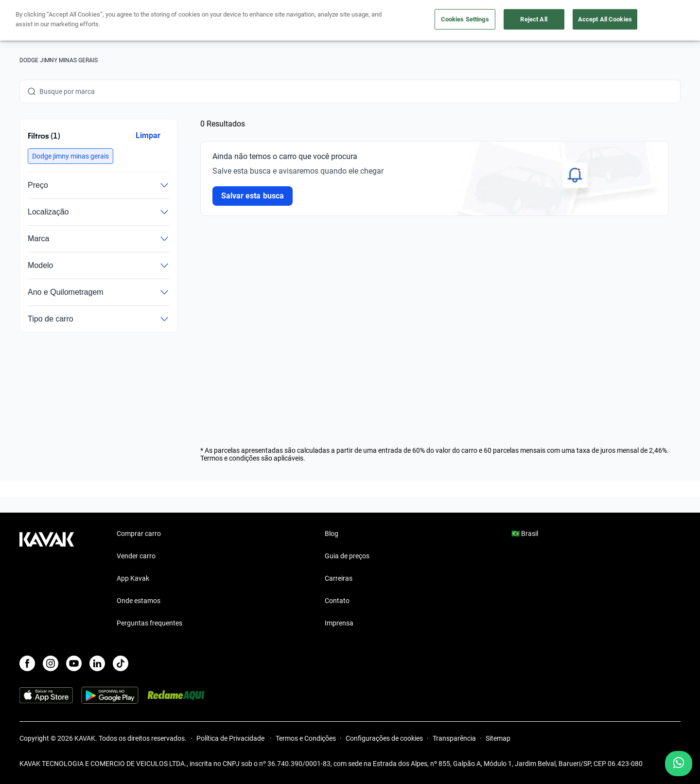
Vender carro (136, 556)
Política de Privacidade (231, 738)
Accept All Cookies (605, 19)
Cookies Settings (465, 19)
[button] (70, 156)
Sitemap (498, 738)
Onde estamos (139, 601)
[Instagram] (51, 663)
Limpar (148, 135)
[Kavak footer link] (47, 579)
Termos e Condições (306, 738)
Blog (332, 534)
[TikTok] (121, 663)
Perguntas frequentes (149, 623)
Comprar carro (139, 534)
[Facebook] (27, 663)
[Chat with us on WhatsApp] (679, 764)
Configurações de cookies (384, 738)
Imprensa (339, 623)
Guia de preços (347, 556)
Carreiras (339, 578)
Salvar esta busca (253, 196)
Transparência (454, 738)
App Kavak (133, 578)
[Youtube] (74, 663)
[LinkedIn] (97, 663)
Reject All (534, 19)
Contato (337, 601)
